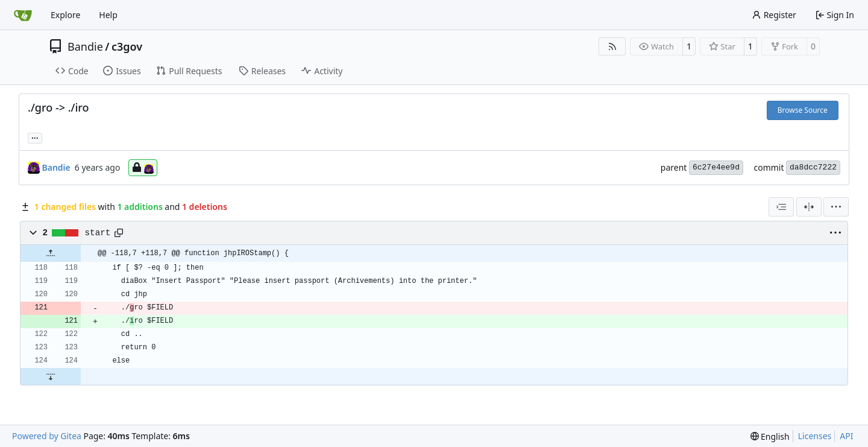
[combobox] (781, 207)
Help (108, 15)
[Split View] (809, 207)
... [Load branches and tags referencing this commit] (35, 137)
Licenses (815, 436)
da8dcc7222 (813, 167)
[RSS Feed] (612, 46)
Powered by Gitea (47, 436)
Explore (65, 15)
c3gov (127, 46)
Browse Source (803, 110)
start (98, 233)
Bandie (85, 46)
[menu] (836, 207)
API (846, 436)
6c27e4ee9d (716, 167)
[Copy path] (119, 233)
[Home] (23, 15)
